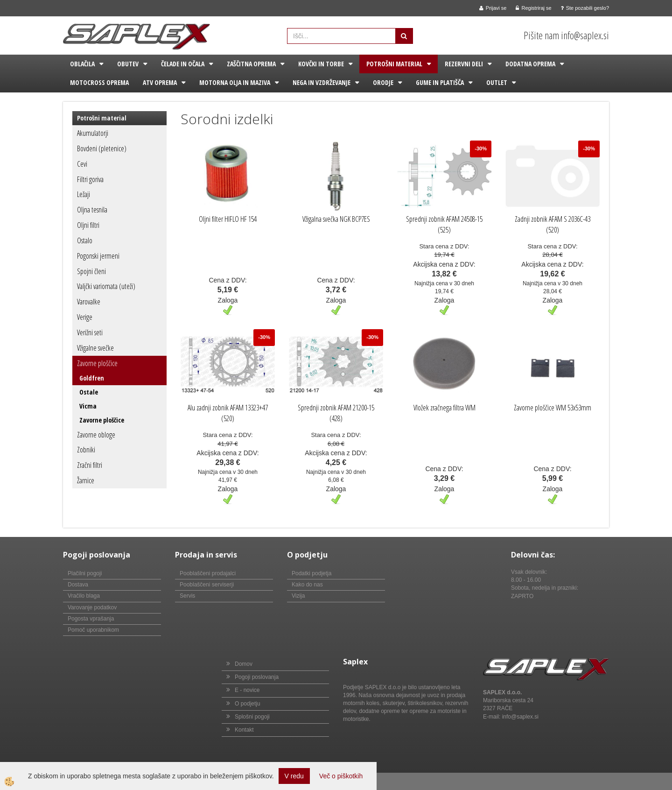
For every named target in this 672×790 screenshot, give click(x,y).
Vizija (298, 596)
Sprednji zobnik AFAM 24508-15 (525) (444, 224)
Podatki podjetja (311, 573)
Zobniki (86, 450)
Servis (187, 596)
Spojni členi (91, 271)
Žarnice (86, 480)
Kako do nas (307, 585)
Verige (85, 317)
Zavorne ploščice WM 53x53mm (553, 408)
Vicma (88, 406)
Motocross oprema (99, 82)
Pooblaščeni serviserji (207, 585)
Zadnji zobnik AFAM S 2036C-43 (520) (553, 224)
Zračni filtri (90, 465)
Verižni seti (90, 332)
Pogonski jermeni (98, 256)
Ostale (89, 392)
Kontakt (244, 730)
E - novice (247, 690)
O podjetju (248, 704)
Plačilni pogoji (85, 573)
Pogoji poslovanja (257, 677)
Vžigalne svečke (95, 348)
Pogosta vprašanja (91, 619)
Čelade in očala (183, 64)
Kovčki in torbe (321, 64)
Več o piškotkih (341, 776)
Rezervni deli (464, 64)
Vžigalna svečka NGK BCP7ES (336, 219)
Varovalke (89, 302)
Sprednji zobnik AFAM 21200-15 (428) (336, 413)
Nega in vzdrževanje (322, 82)
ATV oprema (160, 82)
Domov (244, 664)
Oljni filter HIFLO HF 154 (228, 219)
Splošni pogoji (252, 717)
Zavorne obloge (96, 435)
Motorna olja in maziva (235, 82)
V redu (294, 776)
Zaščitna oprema (251, 64)
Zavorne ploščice (97, 363)
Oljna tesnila (92, 210)
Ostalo (85, 240)
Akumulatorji (93, 133)
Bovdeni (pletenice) (102, 148)
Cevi (82, 164)
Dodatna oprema (530, 64)
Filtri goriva (90, 179)
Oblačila (82, 64)
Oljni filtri (88, 225)
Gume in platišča (440, 82)
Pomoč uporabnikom (93, 630)
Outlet (497, 82)
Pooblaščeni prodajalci (208, 573)
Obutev (128, 64)
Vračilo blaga (84, 596)
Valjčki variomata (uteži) (106, 286)
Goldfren (92, 378)
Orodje (383, 82)
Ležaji (84, 194)
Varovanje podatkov (92, 607)
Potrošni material (394, 64)
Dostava (78, 585)
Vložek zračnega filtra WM (444, 408)
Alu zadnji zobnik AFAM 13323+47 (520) (228, 413)
